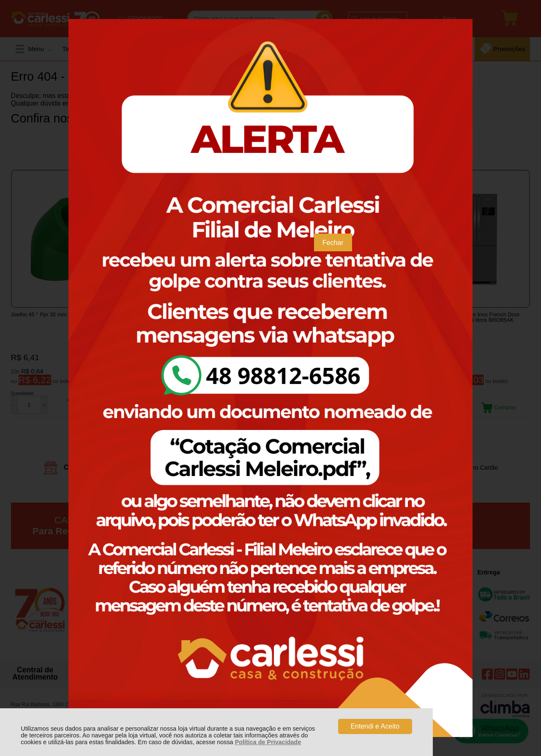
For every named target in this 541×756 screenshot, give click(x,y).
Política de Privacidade (268, 742)
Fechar (333, 243)
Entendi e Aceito (375, 726)
